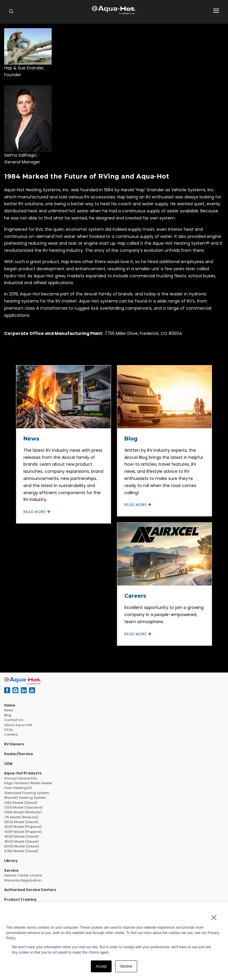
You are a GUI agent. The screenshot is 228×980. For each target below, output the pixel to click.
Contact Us (14, 720)
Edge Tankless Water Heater (28, 783)
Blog (131, 439)
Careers (135, 596)
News (31, 439)
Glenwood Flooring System (27, 793)
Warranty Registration (23, 880)
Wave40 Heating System (25, 798)
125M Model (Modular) (23, 812)
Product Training (20, 900)
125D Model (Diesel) (21, 803)
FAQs (9, 730)
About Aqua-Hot (18, 725)
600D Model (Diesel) (22, 846)
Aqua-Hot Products (23, 773)
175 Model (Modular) (21, 817)
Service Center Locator (23, 875)
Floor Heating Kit (18, 788)
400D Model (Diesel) (22, 836)
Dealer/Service (19, 754)
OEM (8, 764)
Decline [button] (126, 966)
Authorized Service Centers (30, 890)
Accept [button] (101, 966)
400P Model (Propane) (23, 832)
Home (10, 705)
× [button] (214, 917)
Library (11, 861)
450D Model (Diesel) (21, 841)
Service (11, 871)
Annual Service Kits (21, 778)
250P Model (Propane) (23, 827)
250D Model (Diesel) (21, 822)
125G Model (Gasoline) (23, 807)
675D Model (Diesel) (21, 851)
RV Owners (14, 744)
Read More (37, 512)
